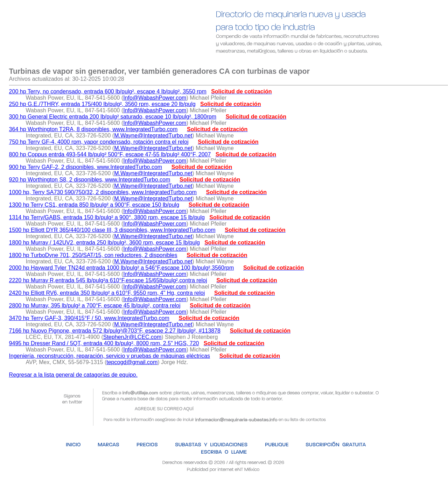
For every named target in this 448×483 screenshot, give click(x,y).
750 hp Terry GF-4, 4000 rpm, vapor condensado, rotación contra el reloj (99, 142)
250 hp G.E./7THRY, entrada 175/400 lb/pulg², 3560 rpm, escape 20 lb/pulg (102, 104)
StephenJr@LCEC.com (132, 337)
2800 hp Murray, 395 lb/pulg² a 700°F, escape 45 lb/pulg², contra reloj (95, 306)
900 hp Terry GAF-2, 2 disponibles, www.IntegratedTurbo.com (86, 167)
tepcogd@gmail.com (132, 362)
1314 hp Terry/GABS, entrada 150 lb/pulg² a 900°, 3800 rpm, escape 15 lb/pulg (107, 217)
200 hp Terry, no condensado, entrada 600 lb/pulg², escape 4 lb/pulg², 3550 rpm (108, 91)
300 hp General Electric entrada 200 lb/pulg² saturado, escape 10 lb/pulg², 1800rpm (113, 117)
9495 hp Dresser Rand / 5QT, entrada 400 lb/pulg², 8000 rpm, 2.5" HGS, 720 (104, 343)
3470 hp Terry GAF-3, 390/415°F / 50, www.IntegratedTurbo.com (89, 318)
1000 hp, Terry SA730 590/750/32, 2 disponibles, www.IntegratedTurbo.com (103, 192)
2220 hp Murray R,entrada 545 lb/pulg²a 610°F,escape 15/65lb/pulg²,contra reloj (108, 280)
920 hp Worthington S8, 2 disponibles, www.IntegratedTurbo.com (90, 180)
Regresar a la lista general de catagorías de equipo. (73, 375)
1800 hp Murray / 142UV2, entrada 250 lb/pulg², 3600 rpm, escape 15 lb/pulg (104, 243)
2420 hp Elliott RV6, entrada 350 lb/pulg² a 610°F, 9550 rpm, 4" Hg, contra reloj (107, 293)
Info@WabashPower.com (155, 98)
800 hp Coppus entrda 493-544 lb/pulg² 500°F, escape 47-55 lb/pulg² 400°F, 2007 (110, 154)
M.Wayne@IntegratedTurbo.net (153, 136)
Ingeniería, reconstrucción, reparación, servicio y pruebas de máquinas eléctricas (110, 356)
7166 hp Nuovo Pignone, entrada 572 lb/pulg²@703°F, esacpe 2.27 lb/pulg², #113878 (115, 331)
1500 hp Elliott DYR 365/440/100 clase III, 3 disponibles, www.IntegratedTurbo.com (112, 230)
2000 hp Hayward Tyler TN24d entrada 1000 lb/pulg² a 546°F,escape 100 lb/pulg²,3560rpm (122, 268)
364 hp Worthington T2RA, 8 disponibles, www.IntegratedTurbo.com (93, 129)
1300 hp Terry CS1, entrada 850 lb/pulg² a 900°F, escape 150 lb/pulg (94, 205)
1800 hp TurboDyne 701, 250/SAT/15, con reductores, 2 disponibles (93, 255)
